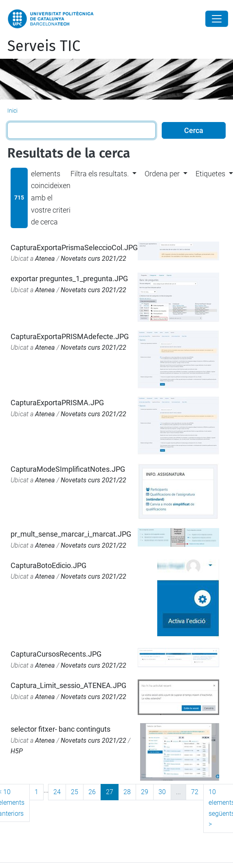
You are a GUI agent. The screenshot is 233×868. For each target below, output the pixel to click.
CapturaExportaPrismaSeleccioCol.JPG (74, 248)
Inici (12, 111)
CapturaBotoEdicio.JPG (48, 565)
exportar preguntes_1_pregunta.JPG (69, 279)
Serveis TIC (44, 46)
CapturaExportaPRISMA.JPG (57, 403)
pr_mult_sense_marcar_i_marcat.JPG (71, 534)
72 (195, 792)
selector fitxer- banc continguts (60, 729)
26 (92, 792)
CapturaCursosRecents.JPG (56, 654)
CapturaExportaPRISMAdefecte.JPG (70, 336)
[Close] (217, 19)
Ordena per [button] (162, 174)
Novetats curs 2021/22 (93, 259)
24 (57, 792)
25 (75, 792)
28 (127, 792)
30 (162, 792)
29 (145, 792)
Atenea (45, 259)
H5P (17, 751)
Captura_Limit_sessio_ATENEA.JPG (68, 685)
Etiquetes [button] (210, 174)
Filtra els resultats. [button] (100, 174)
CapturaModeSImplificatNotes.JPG (68, 469)
